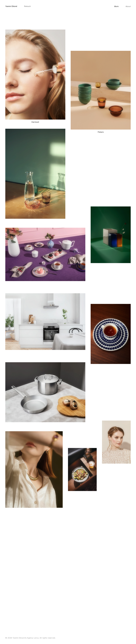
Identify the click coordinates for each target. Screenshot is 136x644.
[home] (11, 6)
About (128, 6)
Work (116, 6)
